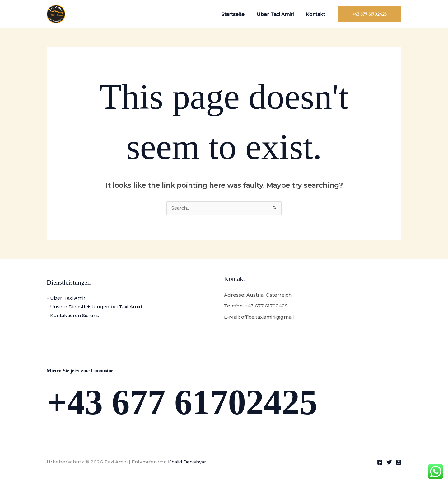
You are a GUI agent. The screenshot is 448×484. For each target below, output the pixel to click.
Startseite (240, 14)
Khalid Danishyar (188, 462)
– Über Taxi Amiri (67, 299)
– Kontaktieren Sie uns (74, 316)
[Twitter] (389, 463)
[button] (369, 14)
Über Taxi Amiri (280, 14)
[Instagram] (399, 463)
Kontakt (317, 14)
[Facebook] (380, 463)
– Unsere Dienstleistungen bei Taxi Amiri (96, 307)
